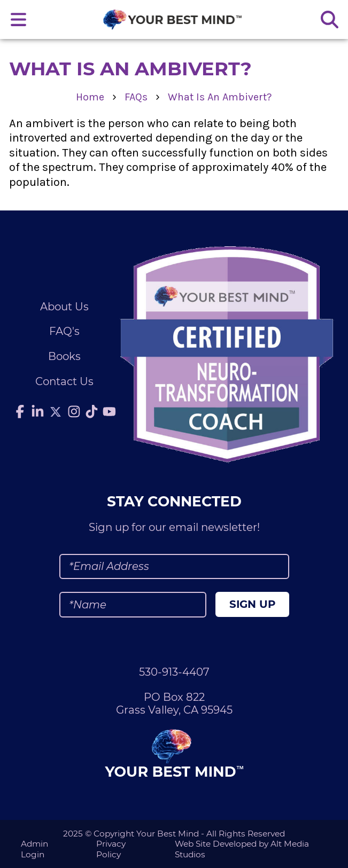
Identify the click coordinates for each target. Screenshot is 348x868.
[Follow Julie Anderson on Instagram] (74, 412)
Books (64, 356)
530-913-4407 (174, 672)
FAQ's (64, 331)
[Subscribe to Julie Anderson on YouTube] (110, 412)
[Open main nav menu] (19, 19)
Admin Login (34, 849)
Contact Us (64, 381)
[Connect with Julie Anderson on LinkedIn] (37, 412)
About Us (64, 307)
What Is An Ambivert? (220, 97)
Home (90, 97)
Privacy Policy (111, 849)
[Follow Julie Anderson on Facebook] (20, 412)
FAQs (136, 97)
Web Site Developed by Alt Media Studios (242, 849)
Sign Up (252, 604)
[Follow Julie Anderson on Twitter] (56, 412)
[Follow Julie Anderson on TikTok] (92, 412)
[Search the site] (329, 19)
